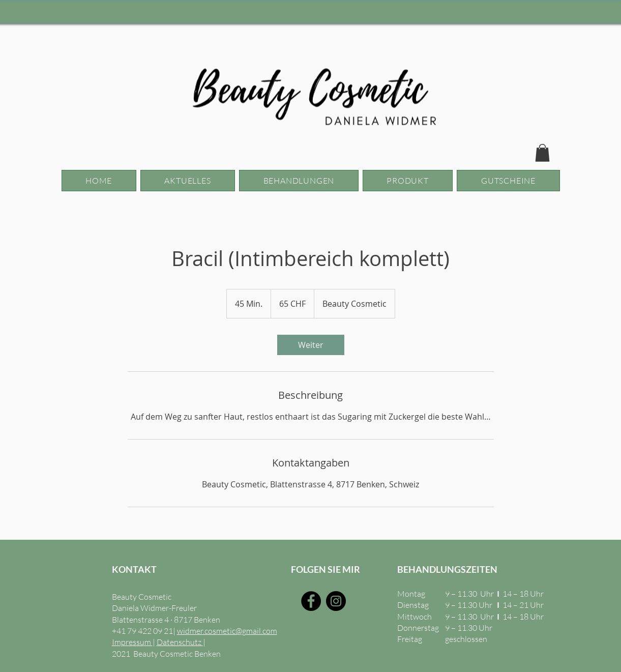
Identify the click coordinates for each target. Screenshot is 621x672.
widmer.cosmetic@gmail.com (227, 631)
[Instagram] (336, 601)
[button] (542, 153)
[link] (311, 345)
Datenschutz (180, 642)
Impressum (132, 642)
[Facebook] (311, 601)
